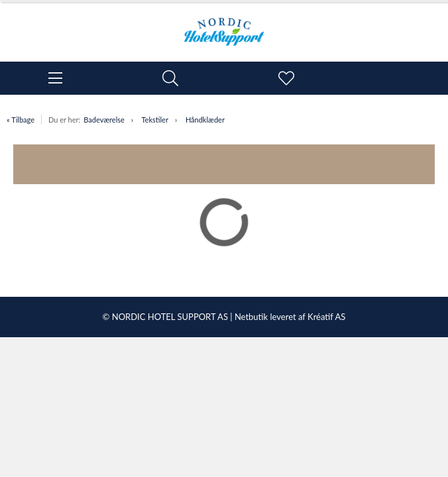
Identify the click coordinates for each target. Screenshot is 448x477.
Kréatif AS (326, 317)
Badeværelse (104, 120)
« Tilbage (21, 120)
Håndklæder (205, 120)
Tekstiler (155, 120)
